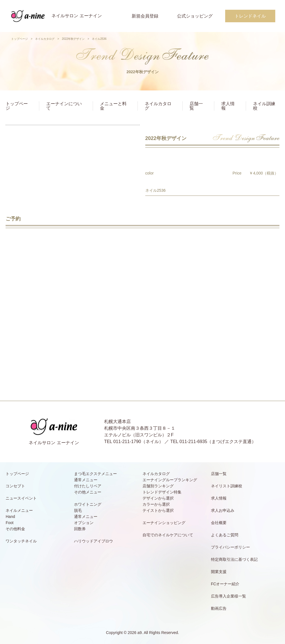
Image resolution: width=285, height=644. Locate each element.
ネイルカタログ (45, 39)
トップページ (19, 39)
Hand (10, 517)
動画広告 (219, 608)
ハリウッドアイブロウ (94, 541)
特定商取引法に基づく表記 (234, 559)
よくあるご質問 (225, 535)
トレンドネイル (250, 16)
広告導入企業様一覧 (229, 596)
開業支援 (219, 572)
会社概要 (219, 523)
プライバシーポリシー (230, 547)
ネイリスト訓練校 (227, 486)
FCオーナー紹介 (225, 584)
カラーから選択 (156, 504)
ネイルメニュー (19, 510)
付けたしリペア (88, 486)
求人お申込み (223, 510)
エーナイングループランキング (170, 480)
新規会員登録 (145, 16)
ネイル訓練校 (264, 106)
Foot (9, 523)
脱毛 (78, 510)
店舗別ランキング (158, 486)
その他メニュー (88, 492)
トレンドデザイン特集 (162, 492)
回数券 (80, 529)
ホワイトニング (88, 504)
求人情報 (228, 106)
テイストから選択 (158, 510)
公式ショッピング (195, 16)
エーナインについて (64, 106)
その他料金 (15, 529)
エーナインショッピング (164, 523)
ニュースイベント (21, 498)
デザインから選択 (158, 498)
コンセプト (15, 486)
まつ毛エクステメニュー (95, 474)
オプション (84, 523)
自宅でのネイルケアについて (168, 535)
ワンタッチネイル (21, 541)
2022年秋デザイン (73, 39)
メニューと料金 (113, 106)
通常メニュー (86, 480)
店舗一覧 (196, 106)
